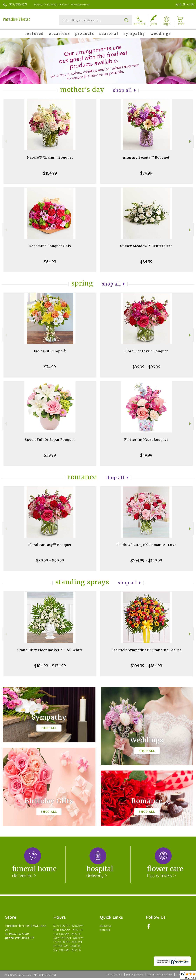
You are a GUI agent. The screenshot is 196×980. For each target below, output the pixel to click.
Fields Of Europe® (50, 351)
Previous (6, 141)
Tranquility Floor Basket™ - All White (50, 650)
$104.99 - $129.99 (146, 561)
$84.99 (146, 262)
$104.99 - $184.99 (146, 666)
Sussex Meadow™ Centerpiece (146, 246)
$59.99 (50, 455)
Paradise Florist (16, 19)
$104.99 (50, 173)
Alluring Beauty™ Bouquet (146, 157)
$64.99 (50, 262)
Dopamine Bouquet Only (50, 246)
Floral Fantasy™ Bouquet (146, 351)
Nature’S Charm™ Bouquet (50, 157)
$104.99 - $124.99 (50, 666)
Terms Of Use (114, 975)
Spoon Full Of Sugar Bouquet (50, 440)
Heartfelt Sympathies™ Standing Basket (146, 650)
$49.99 (146, 455)
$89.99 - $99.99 (146, 367)
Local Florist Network (160, 975)
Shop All (122, 90)
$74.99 (146, 173)
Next (190, 141)
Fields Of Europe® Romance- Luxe (146, 545)
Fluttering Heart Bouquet (146, 440)
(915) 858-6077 (18, 4)
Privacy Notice (135, 975)
